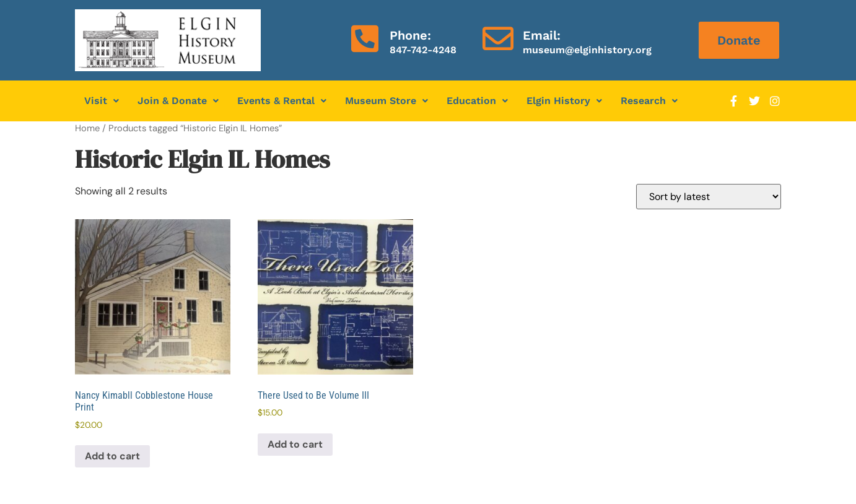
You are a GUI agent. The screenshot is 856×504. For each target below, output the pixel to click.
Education (477, 101)
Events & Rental (282, 101)
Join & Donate (178, 101)
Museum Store (387, 101)
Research (649, 101)
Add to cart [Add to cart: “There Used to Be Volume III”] (295, 444)
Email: (542, 35)
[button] (102, 101)
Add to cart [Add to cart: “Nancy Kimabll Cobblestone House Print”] (112, 456)
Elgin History (564, 101)
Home (87, 128)
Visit (102, 101)
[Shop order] (709, 197)
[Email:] (498, 38)
